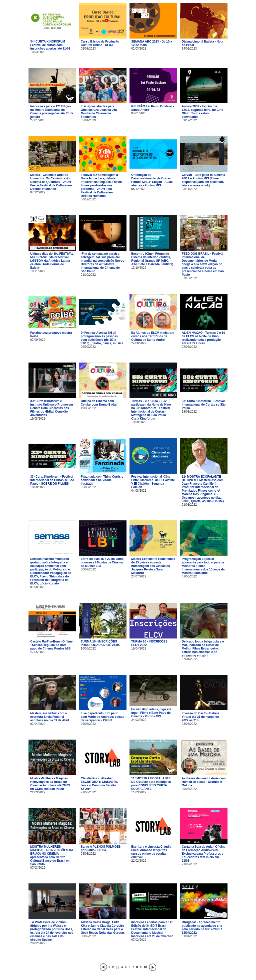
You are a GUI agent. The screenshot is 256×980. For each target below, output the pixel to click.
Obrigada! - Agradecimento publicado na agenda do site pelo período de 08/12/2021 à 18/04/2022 (202, 927)
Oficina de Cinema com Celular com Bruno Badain (100, 403)
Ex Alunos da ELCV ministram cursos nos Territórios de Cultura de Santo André (153, 336)
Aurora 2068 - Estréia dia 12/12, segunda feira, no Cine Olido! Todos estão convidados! (202, 112)
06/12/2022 (88, 199)
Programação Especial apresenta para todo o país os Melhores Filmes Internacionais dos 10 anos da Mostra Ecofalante (203, 566)
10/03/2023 (38, 52)
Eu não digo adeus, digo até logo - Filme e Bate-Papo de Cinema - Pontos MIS (151, 713)
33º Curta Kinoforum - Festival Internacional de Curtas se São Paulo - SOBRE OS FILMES (52, 480)
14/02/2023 (189, 49)
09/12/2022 (189, 120)
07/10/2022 (189, 278)
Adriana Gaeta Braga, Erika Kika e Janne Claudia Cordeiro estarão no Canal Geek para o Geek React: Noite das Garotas (103, 927)
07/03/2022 (38, 868)
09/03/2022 (189, 789)
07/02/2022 (139, 940)
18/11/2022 (38, 271)
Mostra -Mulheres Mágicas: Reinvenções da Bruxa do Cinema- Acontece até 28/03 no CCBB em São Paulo (50, 784)
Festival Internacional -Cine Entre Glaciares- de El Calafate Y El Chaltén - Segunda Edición (153, 482)
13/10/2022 (139, 268)
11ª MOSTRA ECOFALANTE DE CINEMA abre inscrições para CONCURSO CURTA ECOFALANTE (151, 784)
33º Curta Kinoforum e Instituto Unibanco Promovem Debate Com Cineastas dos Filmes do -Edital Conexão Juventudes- (52, 408)
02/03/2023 (88, 49)
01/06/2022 (189, 576)
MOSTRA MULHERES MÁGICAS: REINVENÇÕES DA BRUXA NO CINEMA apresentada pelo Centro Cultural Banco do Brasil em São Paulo (52, 855)
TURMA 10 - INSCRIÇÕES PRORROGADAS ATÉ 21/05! (101, 643)
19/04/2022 (139, 648)
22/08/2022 (189, 347)
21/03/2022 (88, 792)
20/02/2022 (38, 943)
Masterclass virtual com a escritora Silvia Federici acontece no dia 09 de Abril (50, 717)
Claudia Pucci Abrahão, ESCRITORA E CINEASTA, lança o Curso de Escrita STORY (99, 784)
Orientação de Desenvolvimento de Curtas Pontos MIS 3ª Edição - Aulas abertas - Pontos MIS (152, 180)
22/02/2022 (139, 861)
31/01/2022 (189, 936)
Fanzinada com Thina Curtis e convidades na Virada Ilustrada (102, 480)
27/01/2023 (38, 120)
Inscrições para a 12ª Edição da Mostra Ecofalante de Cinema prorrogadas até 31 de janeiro (52, 112)
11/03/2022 (139, 792)
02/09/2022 (88, 347)
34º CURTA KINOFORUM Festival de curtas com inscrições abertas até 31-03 (50, 45)
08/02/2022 (88, 936)
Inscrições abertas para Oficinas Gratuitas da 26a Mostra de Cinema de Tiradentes (99, 112)
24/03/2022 (139, 720)
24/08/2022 (139, 343)
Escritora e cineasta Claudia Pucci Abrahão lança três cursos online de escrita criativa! (151, 852)
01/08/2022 (189, 505)
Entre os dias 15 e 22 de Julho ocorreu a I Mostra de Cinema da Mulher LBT (102, 562)
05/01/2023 (88, 120)
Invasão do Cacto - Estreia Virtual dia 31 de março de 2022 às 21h (200, 717)
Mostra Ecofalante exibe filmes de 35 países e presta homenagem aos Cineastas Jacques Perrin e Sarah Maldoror (153, 566)
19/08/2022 (38, 419)
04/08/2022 (139, 491)
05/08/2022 (88, 487)
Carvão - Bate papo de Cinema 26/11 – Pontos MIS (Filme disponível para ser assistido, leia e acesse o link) (203, 180)
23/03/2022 (189, 724)
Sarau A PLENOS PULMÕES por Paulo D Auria (101, 848)
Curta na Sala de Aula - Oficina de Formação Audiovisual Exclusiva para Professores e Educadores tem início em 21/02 (203, 854)
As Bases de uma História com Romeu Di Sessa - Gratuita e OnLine (204, 782)
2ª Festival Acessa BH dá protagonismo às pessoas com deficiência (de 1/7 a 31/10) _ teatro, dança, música (102, 338)
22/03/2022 (38, 792)
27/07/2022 (139, 576)
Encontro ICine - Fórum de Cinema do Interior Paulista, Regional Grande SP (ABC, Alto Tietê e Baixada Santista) (152, 259)
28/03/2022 (88, 724)
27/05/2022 (38, 652)
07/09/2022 (38, 340)
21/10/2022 (88, 275)
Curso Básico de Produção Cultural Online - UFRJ (100, 43)
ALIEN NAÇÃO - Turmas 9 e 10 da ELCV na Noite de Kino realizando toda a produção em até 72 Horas (203, 338)
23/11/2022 (189, 189)
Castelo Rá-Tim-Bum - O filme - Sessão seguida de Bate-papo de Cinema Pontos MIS (51, 645)
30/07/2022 (88, 569)
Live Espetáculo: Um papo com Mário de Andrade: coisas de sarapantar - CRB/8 (102, 717)
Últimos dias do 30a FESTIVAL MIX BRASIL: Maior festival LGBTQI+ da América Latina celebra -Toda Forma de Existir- (52, 261)
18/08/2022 (189, 412)
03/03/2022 (88, 854)
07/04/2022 (189, 659)
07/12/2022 (38, 192)
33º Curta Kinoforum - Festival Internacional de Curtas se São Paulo (204, 405)
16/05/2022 (88, 648)
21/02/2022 (189, 864)
